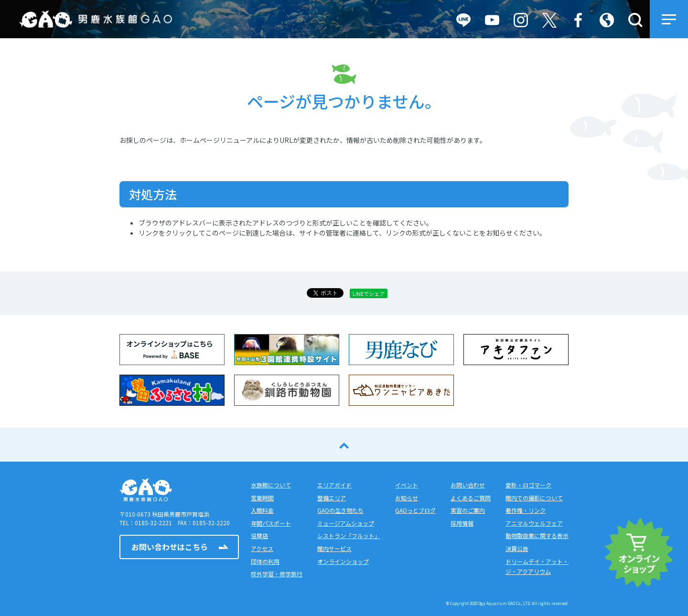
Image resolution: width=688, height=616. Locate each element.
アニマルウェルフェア (534, 523)
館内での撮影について (534, 498)
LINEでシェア (369, 293)
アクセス (262, 548)
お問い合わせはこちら (170, 547)
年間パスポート (271, 523)
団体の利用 (265, 561)
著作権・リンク (526, 510)
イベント (407, 485)
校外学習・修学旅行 (277, 574)
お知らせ (407, 498)
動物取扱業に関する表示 (537, 535)
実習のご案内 (468, 510)
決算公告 (517, 548)
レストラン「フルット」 (349, 535)
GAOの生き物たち (340, 510)
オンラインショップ (343, 561)
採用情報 (462, 523)
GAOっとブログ (415, 510)
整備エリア (332, 498)
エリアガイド (334, 485)
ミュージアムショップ (346, 523)
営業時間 (262, 498)
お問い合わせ (468, 485)
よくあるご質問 (471, 498)
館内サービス (334, 548)
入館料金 (262, 510)
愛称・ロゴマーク (528, 485)
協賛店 (259, 535)
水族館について (271, 485)
